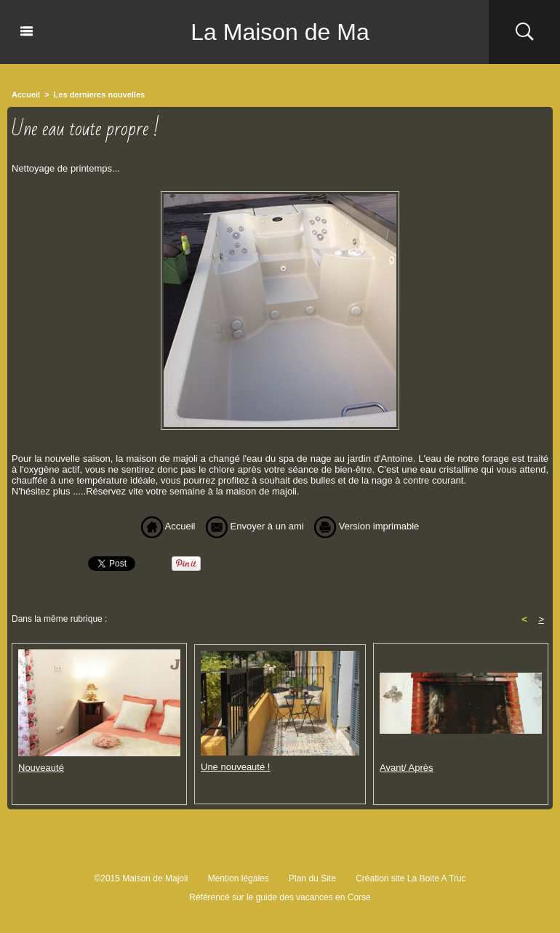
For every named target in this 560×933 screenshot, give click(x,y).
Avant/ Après (406, 768)
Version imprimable (367, 526)
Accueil (26, 95)
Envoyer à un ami (255, 526)
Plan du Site (312, 878)
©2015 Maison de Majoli (141, 878)
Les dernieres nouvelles (99, 95)
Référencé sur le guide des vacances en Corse (280, 897)
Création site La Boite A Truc (411, 878)
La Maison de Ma (280, 32)
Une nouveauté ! (235, 767)
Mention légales (239, 878)
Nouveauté (41, 768)
